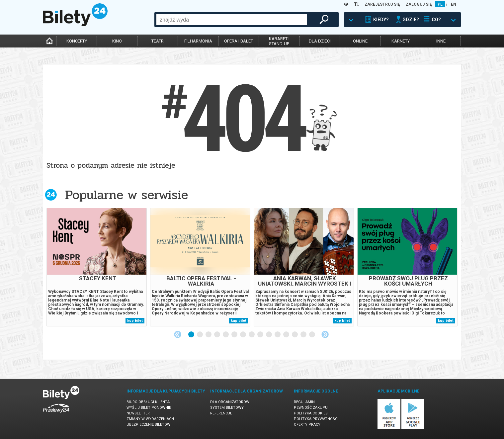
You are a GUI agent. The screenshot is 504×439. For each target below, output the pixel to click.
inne (441, 41)
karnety (401, 41)
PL (440, 4)
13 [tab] (295, 335)
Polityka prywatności (316, 419)
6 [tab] (235, 335)
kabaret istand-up (279, 41)
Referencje (221, 413)
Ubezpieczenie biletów (148, 425)
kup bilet (135, 321)
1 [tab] (192, 335)
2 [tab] (200, 335)
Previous (178, 334)
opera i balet (239, 41)
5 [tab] (226, 335)
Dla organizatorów (230, 402)
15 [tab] (312, 335)
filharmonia (198, 41)
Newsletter (138, 413)
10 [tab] (269, 335)
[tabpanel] (97, 267)
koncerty (77, 41)
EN (454, 4)
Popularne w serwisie (126, 195)
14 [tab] (304, 335)
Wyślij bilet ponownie (149, 408)
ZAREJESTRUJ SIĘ (382, 4)
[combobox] (232, 20)
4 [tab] (217, 335)
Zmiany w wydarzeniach (150, 419)
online (360, 41)
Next (325, 334)
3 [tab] (209, 335)
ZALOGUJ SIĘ (419, 4)
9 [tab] (261, 335)
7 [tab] (243, 335)
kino (117, 41)
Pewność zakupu (311, 408)
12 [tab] (287, 335)
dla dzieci (320, 41)
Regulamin (304, 402)
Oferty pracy (307, 425)
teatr (158, 41)
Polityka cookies (311, 413)
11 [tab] (278, 335)
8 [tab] (252, 335)
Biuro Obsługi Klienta (148, 402)
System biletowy (227, 408)
